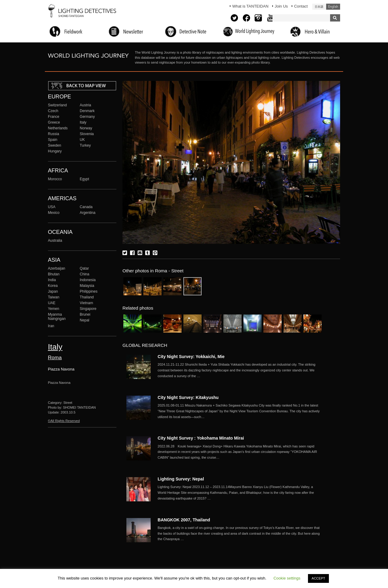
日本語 (319, 7)
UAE (52, 303)
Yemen (54, 309)
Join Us (281, 6)
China (85, 274)
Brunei (85, 314)
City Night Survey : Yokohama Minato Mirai (201, 438)
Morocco (55, 179)
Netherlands (58, 128)
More (239, 370)
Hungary (55, 151)
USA (52, 207)
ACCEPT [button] (318, 578)
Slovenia (87, 134)
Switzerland (57, 105)
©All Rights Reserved (64, 421)
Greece (54, 122)
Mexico (54, 213)
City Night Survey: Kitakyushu (188, 397)
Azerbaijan (57, 268)
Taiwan (54, 297)
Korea (53, 286)
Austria (85, 105)
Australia (55, 241)
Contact (301, 6)
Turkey (85, 145)
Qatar (84, 268)
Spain (53, 140)
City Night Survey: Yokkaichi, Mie (191, 357)
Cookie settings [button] (287, 578)
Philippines (89, 291)
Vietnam (86, 303)
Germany (87, 117)
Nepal (85, 320)
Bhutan (54, 274)
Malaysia (87, 286)
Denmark (87, 111)
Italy (83, 122)
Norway (86, 128)
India (52, 280)
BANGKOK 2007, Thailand (184, 520)
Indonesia (88, 280)
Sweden (55, 145)
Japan (53, 291)
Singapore (88, 309)
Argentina (88, 213)
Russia (54, 134)
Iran (51, 326)
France (54, 117)
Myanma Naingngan (57, 317)
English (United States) (333, 7)
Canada (86, 207)
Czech (53, 111)
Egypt (84, 179)
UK (82, 140)
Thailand (87, 297)
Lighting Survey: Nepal (181, 479)
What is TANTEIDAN (250, 6)
